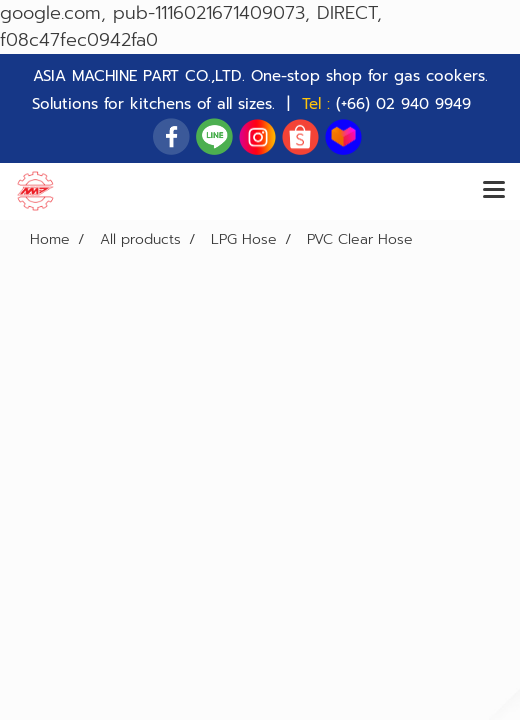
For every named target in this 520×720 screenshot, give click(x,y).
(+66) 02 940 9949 (403, 104)
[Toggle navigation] (494, 191)
